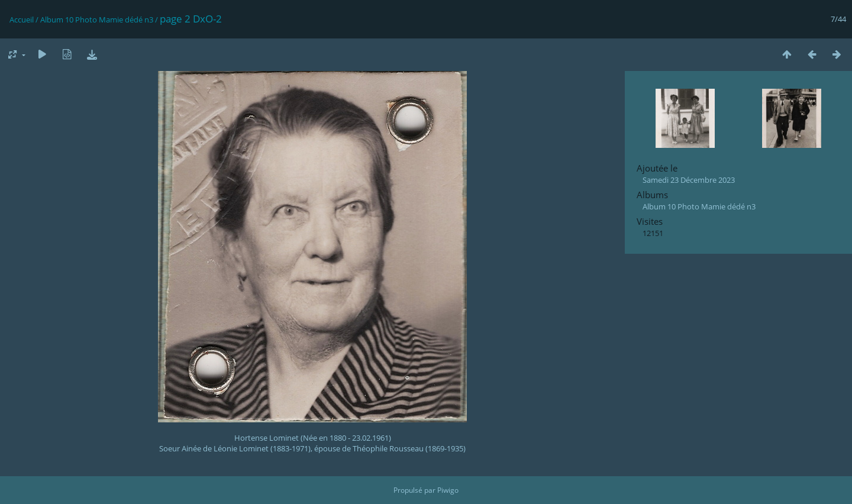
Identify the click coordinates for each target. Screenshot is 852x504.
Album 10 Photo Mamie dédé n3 (97, 20)
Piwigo (448, 490)
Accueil (22, 20)
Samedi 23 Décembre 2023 (689, 180)
